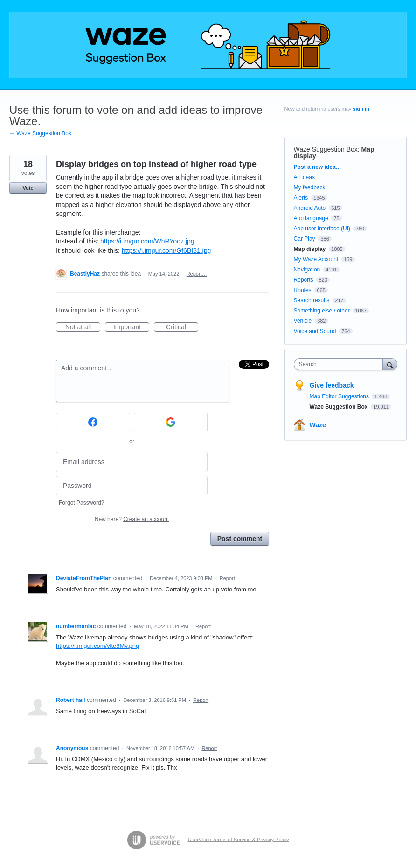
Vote (28, 188)
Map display (310, 249)
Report (227, 578)
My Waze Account (316, 259)
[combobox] (340, 364)
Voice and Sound (315, 331)
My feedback (310, 187)
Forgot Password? (81, 503)
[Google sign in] (171, 422)
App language (311, 218)
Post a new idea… (318, 167)
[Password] (132, 486)
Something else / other (322, 311)
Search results (312, 300)
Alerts (301, 198)
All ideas (304, 177)
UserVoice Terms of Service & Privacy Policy (239, 839)
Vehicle (303, 321)
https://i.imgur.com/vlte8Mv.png (97, 646)
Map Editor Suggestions (340, 396)
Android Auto (310, 208)
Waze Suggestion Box (326, 149)
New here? (132, 519)
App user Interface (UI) (322, 229)
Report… (197, 274)
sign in (361, 109)
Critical (182, 327)
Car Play (305, 239)
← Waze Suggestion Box (40, 133)
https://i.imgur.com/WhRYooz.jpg (147, 241)
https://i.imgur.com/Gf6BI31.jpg (166, 250)
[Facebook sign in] (93, 422)
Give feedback (332, 385)
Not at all (83, 327)
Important (131, 327)
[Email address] (132, 462)
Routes (303, 290)
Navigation (307, 270)
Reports (304, 280)
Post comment (240, 539)
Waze (318, 425)
